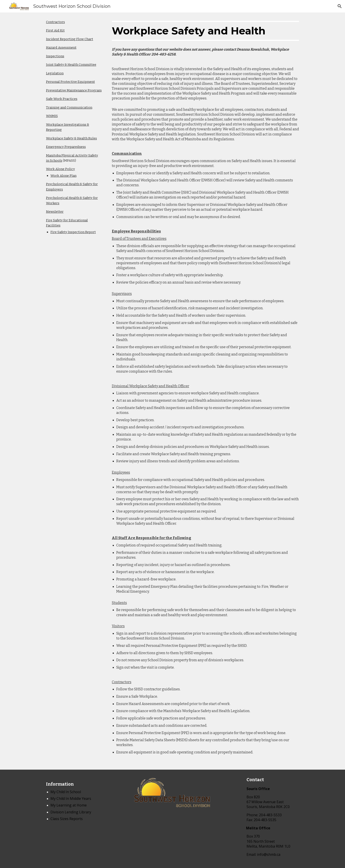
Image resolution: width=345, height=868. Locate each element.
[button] (340, 6)
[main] (74, 127)
